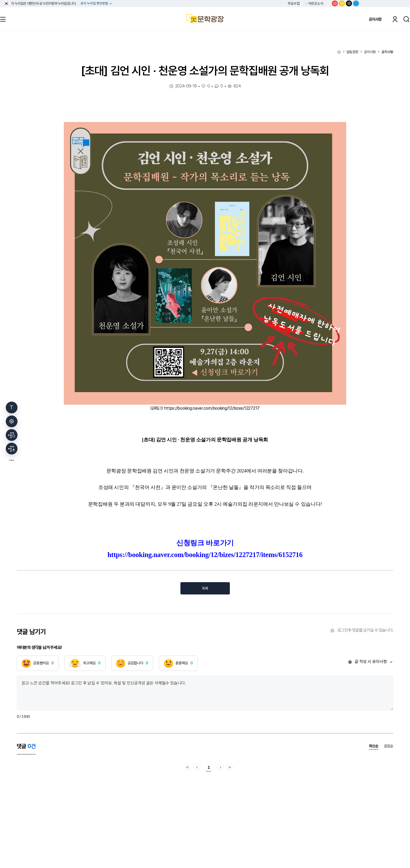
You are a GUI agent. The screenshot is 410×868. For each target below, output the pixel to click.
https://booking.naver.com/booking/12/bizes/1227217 (212, 408)
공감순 (389, 746)
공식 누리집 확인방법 (95, 4)
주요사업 (294, 3)
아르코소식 (316, 3)
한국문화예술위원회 (385, 3)
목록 (205, 588)
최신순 (374, 746)
